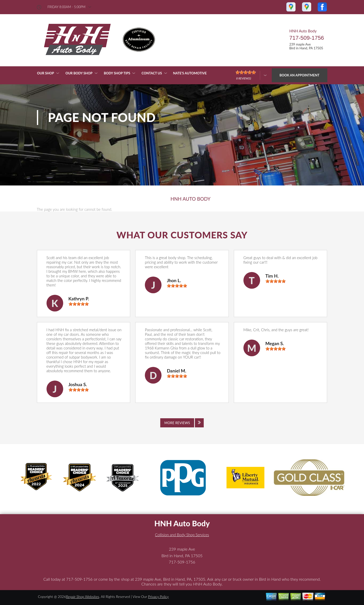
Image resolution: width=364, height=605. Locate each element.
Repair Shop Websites (83, 597)
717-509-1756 (306, 38)
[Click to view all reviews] (182, 423)
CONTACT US (152, 73)
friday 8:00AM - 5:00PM (66, 7)
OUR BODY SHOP (79, 73)
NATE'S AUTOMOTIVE (190, 73)
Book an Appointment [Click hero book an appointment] (300, 75)
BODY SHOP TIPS (117, 73)
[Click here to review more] (251, 75)
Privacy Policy (158, 597)
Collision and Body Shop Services (182, 535)
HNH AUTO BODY (190, 199)
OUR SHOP (46, 73)
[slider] (79, 304)
